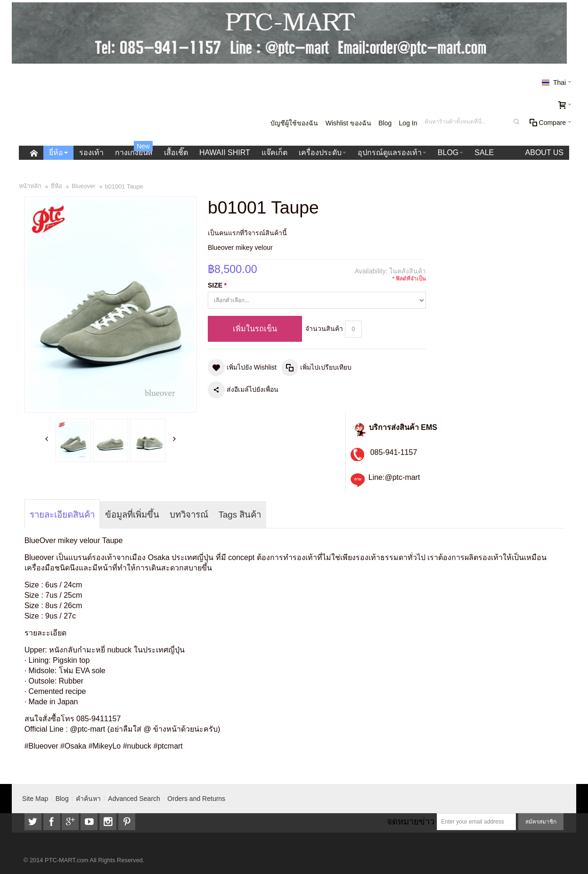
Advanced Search (134, 799)
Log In (408, 123)
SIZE (217, 285)
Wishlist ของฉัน (348, 123)
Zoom (111, 305)
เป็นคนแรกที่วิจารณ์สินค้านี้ (247, 233)
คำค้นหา (88, 799)
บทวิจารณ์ (189, 515)
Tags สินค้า (240, 515)
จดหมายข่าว (411, 821)
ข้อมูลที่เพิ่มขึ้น (132, 515)
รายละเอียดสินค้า (62, 515)
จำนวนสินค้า (324, 329)
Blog (385, 123)
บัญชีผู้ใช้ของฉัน (294, 123)
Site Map (35, 799)
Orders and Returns (196, 799)
